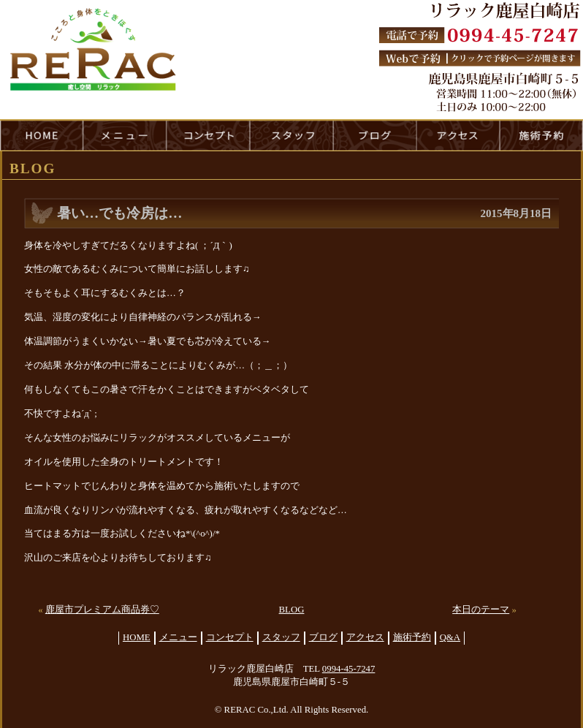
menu (125, 135)
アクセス (365, 637)
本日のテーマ (481, 610)
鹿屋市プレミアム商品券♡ (102, 610)
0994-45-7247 (349, 669)
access (458, 135)
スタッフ (281, 637)
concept (208, 135)
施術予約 (412, 637)
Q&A (450, 637)
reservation (541, 135)
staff (291, 135)
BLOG (292, 610)
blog (375, 135)
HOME (42, 135)
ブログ (323, 637)
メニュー (178, 637)
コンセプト (230, 637)
